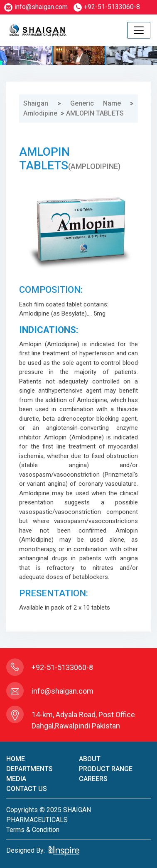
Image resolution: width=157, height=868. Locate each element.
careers (93, 779)
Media (16, 779)
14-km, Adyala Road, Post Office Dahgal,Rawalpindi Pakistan (83, 720)
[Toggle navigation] (139, 30)
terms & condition (33, 830)
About (90, 759)
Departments (29, 769)
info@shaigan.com (36, 7)
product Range (106, 769)
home (16, 759)
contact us (27, 789)
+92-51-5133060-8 (107, 7)
